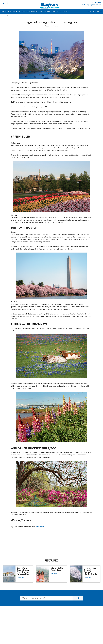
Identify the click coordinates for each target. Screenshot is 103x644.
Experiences (35, 11)
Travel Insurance (45, 11)
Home (2, 11)
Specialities (25, 11)
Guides (59, 11)
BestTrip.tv (66, 11)
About (7, 11)
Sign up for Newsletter (95, 11)
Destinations (16, 11)
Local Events (54, 26)
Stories (54, 11)
